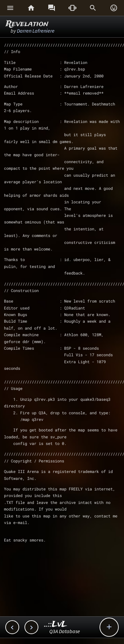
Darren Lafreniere (36, 31)
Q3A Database (65, 631)
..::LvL (56, 624)
